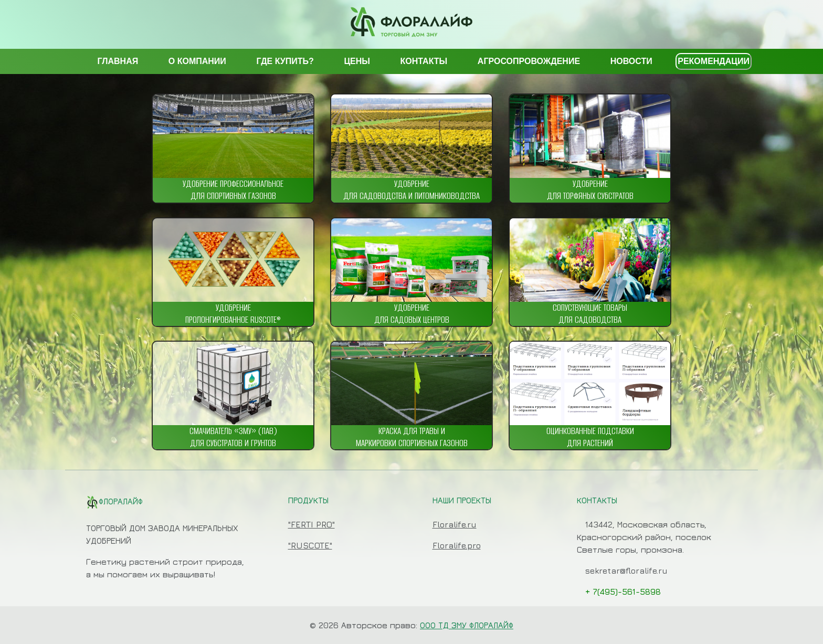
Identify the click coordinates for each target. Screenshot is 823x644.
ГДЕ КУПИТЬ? (285, 61)
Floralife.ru (455, 524)
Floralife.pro (457, 545)
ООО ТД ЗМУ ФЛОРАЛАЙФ (467, 625)
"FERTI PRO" (312, 524)
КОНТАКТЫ (424, 61)
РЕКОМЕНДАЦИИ (714, 61)
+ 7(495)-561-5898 (623, 592)
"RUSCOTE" (310, 545)
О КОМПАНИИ (197, 61)
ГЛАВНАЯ (118, 61)
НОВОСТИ (631, 61)
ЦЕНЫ (357, 61)
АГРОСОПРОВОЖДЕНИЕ (529, 61)
